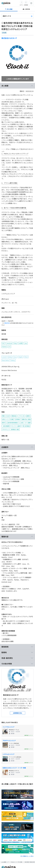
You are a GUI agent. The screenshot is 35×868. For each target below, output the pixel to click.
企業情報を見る (18, 713)
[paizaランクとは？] (32, 16)
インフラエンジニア (8, 727)
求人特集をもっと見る (27, 856)
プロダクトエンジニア (9, 741)
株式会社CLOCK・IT (9, 38)
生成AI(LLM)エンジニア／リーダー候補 (14, 768)
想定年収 (7, 323)
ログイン (22, 5)
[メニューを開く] (31, 3)
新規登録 (26, 5)
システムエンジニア (8, 754)
